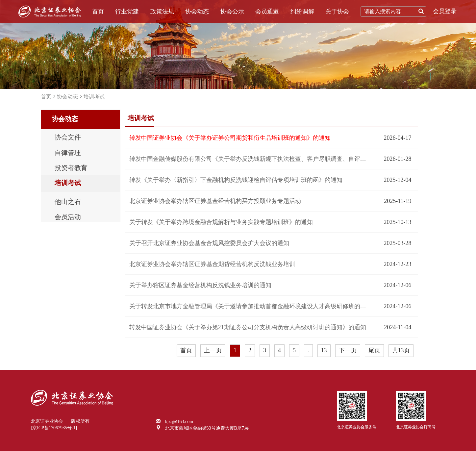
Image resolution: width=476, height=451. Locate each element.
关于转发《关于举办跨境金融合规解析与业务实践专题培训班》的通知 (221, 222)
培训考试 (94, 97)
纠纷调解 (302, 12)
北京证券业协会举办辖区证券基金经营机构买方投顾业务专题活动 (215, 201)
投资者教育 (71, 169)
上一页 (213, 350)
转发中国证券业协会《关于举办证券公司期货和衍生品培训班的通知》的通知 (230, 138)
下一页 (348, 350)
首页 (98, 12)
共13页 (401, 350)
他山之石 (68, 203)
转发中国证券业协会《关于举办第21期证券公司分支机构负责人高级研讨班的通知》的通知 (248, 327)
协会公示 (232, 12)
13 (324, 350)
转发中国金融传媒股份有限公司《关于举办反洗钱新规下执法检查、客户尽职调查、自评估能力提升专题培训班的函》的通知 (248, 159)
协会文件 (68, 138)
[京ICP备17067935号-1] (54, 428)
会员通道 (267, 12)
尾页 (374, 350)
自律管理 (68, 153)
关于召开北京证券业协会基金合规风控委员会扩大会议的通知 (209, 243)
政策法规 (162, 12)
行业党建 (127, 12)
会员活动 (68, 218)
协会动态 (197, 12)
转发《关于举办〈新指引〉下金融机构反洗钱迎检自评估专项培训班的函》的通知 (236, 180)
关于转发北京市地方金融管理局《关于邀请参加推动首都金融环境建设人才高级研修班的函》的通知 (248, 306)
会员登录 (445, 11)
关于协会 (337, 12)
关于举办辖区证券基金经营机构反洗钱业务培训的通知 (200, 285)
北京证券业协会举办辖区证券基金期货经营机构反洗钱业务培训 (212, 264)
